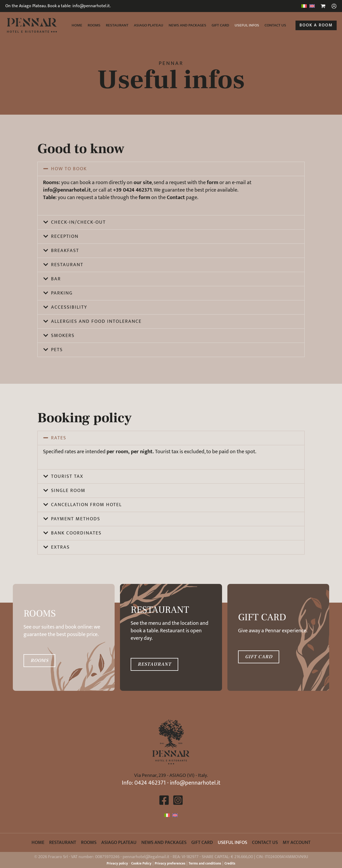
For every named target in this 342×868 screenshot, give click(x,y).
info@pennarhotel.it (195, 783)
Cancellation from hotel (86, 505)
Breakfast (65, 251)
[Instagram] (178, 800)
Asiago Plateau (149, 25)
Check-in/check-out (78, 222)
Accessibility (69, 307)
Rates (59, 438)
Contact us (275, 25)
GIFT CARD (259, 657)
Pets (57, 350)
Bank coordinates (76, 533)
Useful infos (247, 25)
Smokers (63, 336)
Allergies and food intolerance (96, 321)
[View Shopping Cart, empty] (323, 7)
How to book (69, 169)
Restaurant (117, 25)
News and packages (187, 25)
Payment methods (76, 519)
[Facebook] (164, 800)
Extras (60, 547)
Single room (68, 491)
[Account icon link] (334, 6)
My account (297, 843)
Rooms (94, 25)
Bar (56, 279)
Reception (65, 237)
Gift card (220, 25)
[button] (316, 25)
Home (77, 25)
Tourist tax (67, 476)
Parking (62, 293)
